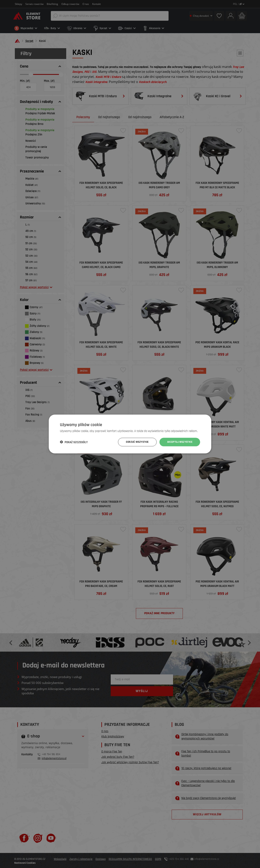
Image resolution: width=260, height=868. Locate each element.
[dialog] (130, 434)
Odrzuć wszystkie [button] (134, 442)
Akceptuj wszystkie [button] (179, 442)
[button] (74, 442)
